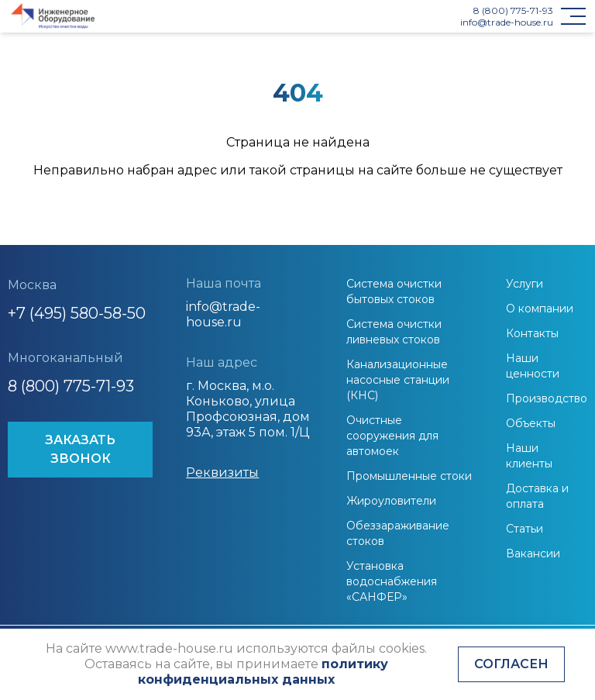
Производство (547, 398)
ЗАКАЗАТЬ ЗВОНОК (80, 449)
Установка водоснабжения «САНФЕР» (392, 581)
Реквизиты (222, 472)
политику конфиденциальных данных (263, 672)
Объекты (531, 423)
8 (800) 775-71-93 (513, 10)
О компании (540, 309)
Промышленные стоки (409, 476)
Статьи (524, 529)
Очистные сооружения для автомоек (392, 436)
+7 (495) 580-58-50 (77, 313)
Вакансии (533, 553)
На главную (297, 204)
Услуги (524, 284)
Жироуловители (391, 501)
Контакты (532, 333)
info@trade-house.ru (507, 22)
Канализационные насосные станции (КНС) (398, 380)
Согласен (511, 664)
